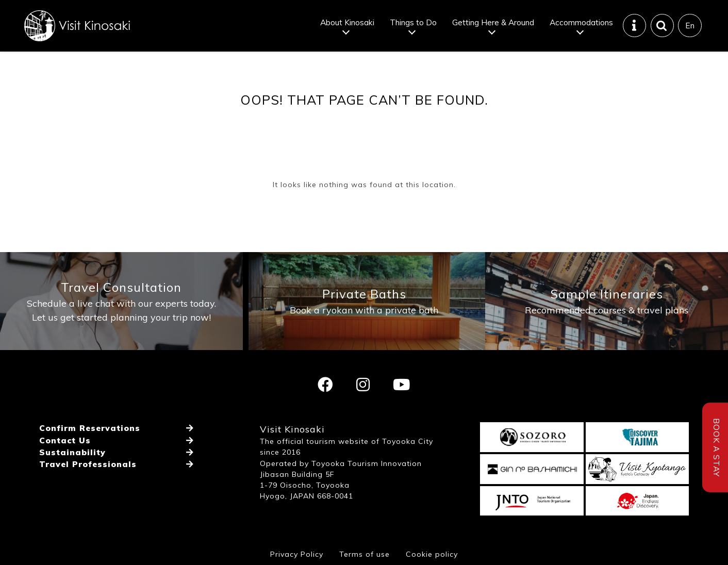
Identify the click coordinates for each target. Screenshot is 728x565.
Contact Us (65, 440)
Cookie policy (432, 554)
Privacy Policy (297, 554)
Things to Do (413, 22)
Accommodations (581, 22)
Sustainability (72, 452)
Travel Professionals (88, 464)
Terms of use (365, 554)
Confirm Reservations (90, 428)
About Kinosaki (347, 22)
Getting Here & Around (493, 22)
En (690, 25)
